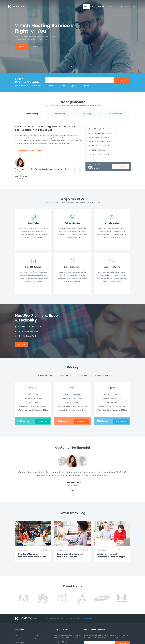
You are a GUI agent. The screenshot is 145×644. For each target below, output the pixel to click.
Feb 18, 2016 (45, 542)
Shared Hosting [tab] (59, 114)
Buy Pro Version (123, 7)
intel (27, 542)
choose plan (121, 166)
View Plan (21, 337)
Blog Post (102, 7)
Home (87, 7)
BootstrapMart (88, 611)
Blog (94, 7)
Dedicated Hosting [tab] (115, 114)
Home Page (19, 628)
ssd (24, 542)
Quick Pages (19, 635)
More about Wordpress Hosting (29, 150)
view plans (22, 47)
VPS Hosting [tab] (87, 114)
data (21, 542)
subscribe (123, 636)
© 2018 (26, 611)
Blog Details (19, 631)
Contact (111, 7)
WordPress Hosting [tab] (30, 114)
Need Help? (36, 47)
